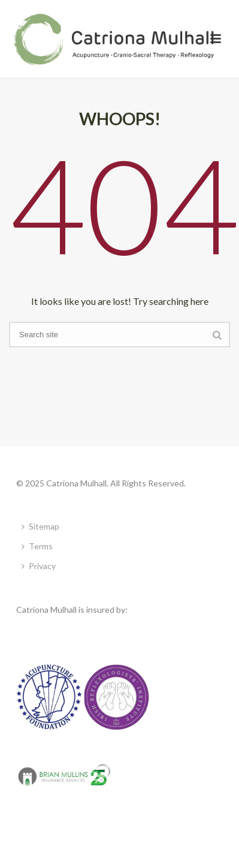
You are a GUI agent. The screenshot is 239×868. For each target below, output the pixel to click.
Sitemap (40, 526)
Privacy (39, 566)
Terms (37, 546)
